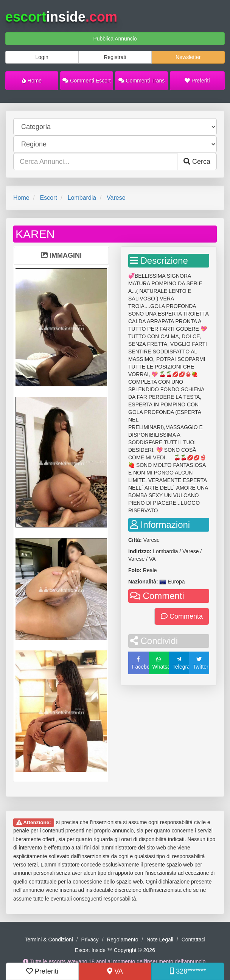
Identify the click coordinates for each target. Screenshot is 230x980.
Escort (48, 198)
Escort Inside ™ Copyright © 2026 (115, 950)
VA (115, 971)
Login (42, 57)
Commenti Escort (86, 81)
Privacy (90, 940)
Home (32, 81)
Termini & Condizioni (49, 940)
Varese (116, 198)
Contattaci (193, 940)
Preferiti (197, 81)
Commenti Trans (142, 81)
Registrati (115, 57)
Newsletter (188, 57)
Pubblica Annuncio (115, 39)
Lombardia (82, 198)
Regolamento (122, 940)
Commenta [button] (182, 616)
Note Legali (160, 940)
